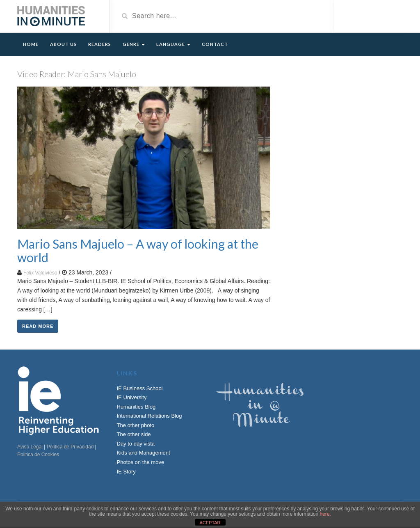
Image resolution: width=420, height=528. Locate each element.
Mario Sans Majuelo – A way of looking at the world (138, 250)
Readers (100, 44)
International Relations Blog (150, 416)
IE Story (126, 472)
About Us (63, 44)
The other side (134, 434)
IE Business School (140, 388)
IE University (132, 397)
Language (173, 44)
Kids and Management (144, 453)
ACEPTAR (210, 523)
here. (325, 514)
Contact (215, 44)
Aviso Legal (30, 447)
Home (31, 44)
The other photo (136, 425)
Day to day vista (136, 444)
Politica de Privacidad (70, 447)
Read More (38, 326)
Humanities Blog (136, 407)
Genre (134, 44)
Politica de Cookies (38, 455)
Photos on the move (141, 462)
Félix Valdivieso (40, 273)
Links (127, 373)
